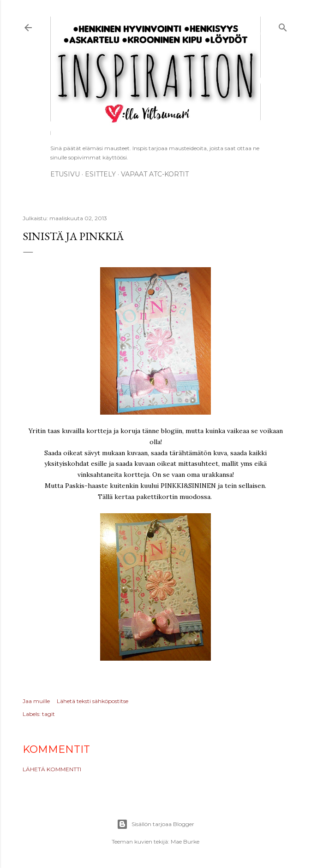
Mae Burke (185, 842)
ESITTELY (100, 174)
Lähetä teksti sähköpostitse (93, 701)
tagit (48, 714)
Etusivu (65, 174)
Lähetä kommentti (52, 769)
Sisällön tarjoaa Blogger (155, 824)
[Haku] (283, 26)
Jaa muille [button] (36, 701)
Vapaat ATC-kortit (155, 174)
